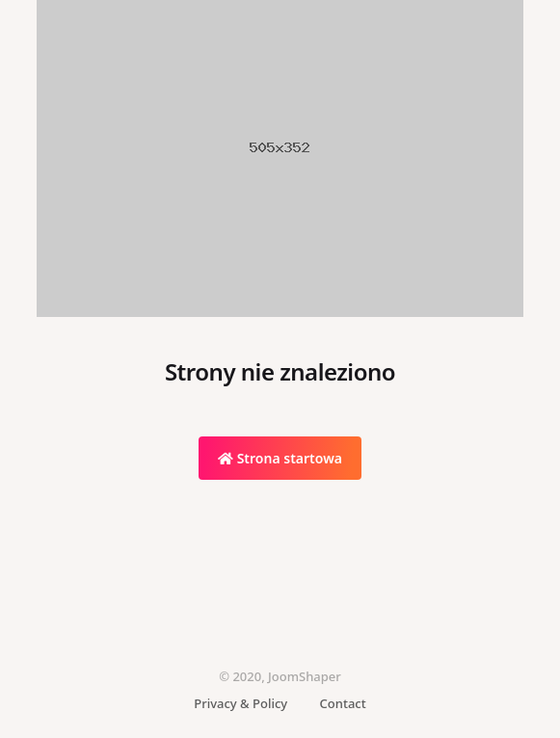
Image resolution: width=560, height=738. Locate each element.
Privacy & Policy (240, 703)
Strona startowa (280, 458)
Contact (343, 703)
